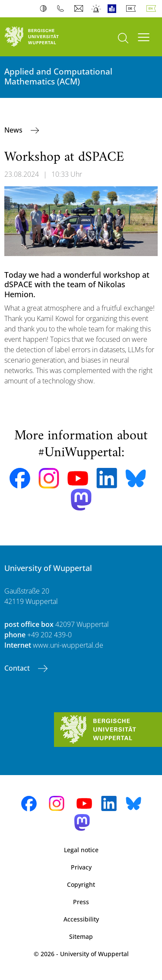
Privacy (81, 867)
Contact (18, 668)
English (153, 9)
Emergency (97, 9)
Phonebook (62, 9)
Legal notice (81, 850)
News (14, 130)
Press (81, 902)
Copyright (81, 884)
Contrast (45, 9)
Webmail (80, 9)
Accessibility (81, 919)
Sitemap (81, 936)
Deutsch (133, 9)
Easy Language (114, 9)
